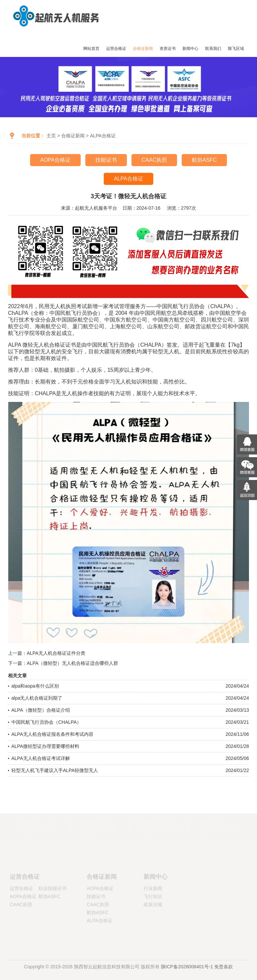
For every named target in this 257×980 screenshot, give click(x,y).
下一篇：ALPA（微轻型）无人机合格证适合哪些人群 (63, 663)
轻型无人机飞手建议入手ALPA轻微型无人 (55, 770)
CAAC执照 (154, 160)
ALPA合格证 (103, 136)
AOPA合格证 (55, 160)
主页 (51, 136)
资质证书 (168, 49)
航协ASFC (204, 160)
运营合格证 (116, 49)
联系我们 (213, 49)
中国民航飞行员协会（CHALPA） (46, 722)
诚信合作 (226, 822)
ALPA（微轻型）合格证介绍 (41, 710)
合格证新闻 (143, 49)
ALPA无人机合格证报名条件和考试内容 (52, 734)
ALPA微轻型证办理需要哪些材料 (45, 746)
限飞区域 (236, 49)
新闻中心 (190, 49)
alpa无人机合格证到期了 (37, 698)
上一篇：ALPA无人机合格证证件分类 (47, 653)
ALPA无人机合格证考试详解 (41, 758)
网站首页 (91, 49)
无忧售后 (166, 822)
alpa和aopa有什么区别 (35, 686)
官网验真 (107, 822)
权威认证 (46, 822)
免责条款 (224, 971)
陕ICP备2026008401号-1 (187, 971)
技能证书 (106, 160)
